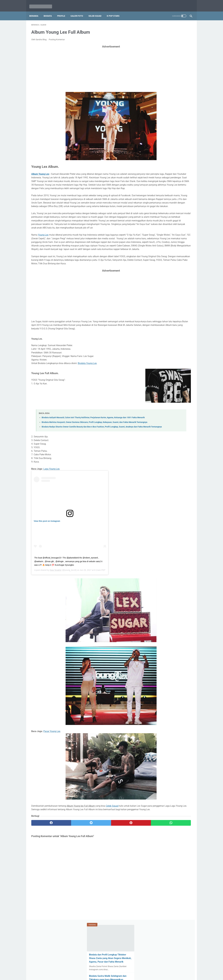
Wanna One (184, 307)
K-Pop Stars (115, 11)
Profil (174, 302)
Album (183, 302)
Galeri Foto (79, 11)
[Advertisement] (85, 66)
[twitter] (72, 873)
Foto (173, 307)
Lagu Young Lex (51, 515)
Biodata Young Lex (87, 400)
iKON (172, 312)
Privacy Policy (135, 970)
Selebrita (165, 302)
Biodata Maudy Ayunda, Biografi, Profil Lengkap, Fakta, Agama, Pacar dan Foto (170, 181)
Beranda (36, 11)
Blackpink (167, 318)
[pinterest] (98, 873)
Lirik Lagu (155, 312)
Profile (63, 11)
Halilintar (164, 307)
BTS (164, 312)
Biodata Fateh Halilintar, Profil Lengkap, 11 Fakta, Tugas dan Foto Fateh (169, 160)
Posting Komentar (57, 37)
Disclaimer (97, 970)
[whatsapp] (125, 873)
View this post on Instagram (47, 567)
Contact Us (121, 970)
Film (179, 312)
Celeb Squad (112, 852)
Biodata (50, 11)
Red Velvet (155, 318)
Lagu (153, 323)
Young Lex (43, 254)
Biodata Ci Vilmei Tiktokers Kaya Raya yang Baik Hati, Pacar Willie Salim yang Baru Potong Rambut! (168, 273)
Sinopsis (179, 318)
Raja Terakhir (55, 616)
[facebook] (45, 873)
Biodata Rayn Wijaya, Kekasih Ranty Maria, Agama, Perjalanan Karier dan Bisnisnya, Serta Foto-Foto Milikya (170, 203)
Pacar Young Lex (52, 778)
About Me (109, 970)
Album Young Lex (40, 171)
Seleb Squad (97, 11)
